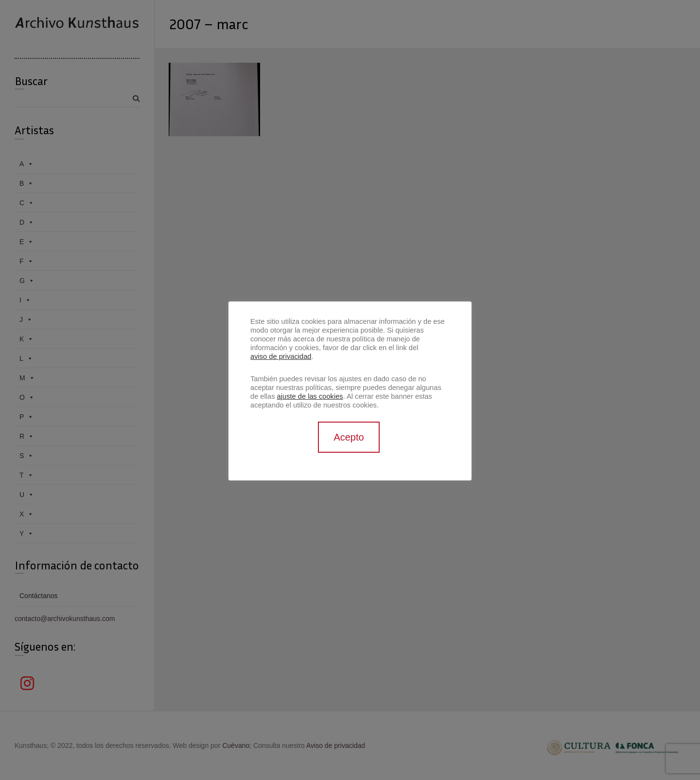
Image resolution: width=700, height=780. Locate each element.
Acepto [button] (349, 437)
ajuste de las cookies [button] (310, 396)
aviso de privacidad (281, 356)
